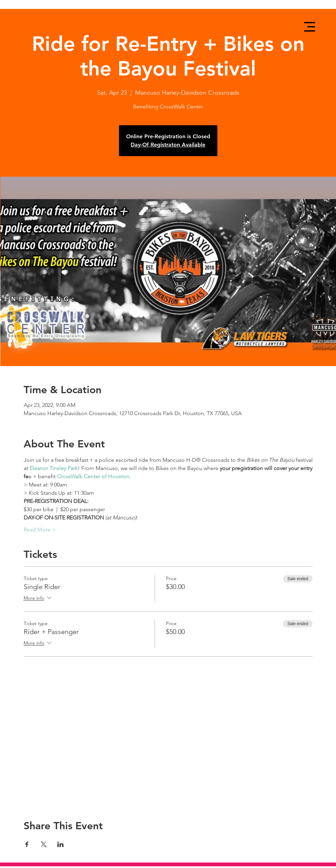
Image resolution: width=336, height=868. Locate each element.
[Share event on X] (44, 844)
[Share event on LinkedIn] (61, 844)
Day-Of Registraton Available (168, 145)
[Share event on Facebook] (27, 844)
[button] (310, 27)
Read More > (40, 530)
